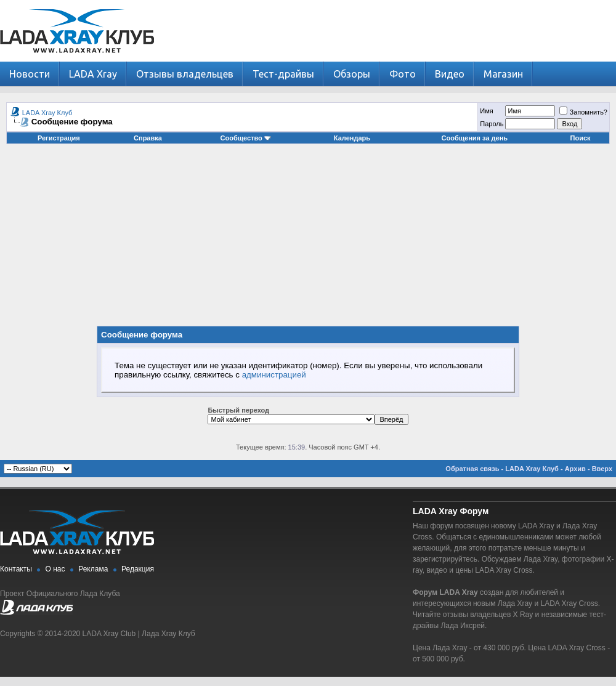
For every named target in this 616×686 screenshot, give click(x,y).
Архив (575, 469)
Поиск (581, 138)
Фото (403, 74)
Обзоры (352, 74)
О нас (55, 569)
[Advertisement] (308, 240)
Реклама (93, 569)
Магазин (503, 74)
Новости (30, 74)
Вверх (602, 469)
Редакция (138, 569)
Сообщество (246, 138)
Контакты (16, 569)
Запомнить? (583, 112)
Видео (450, 74)
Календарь (352, 138)
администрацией (274, 375)
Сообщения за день (475, 138)
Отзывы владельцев (185, 74)
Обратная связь (472, 469)
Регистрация (59, 138)
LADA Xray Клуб (47, 113)
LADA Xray (93, 74)
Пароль (492, 124)
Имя (486, 111)
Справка (148, 138)
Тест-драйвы (283, 74)
